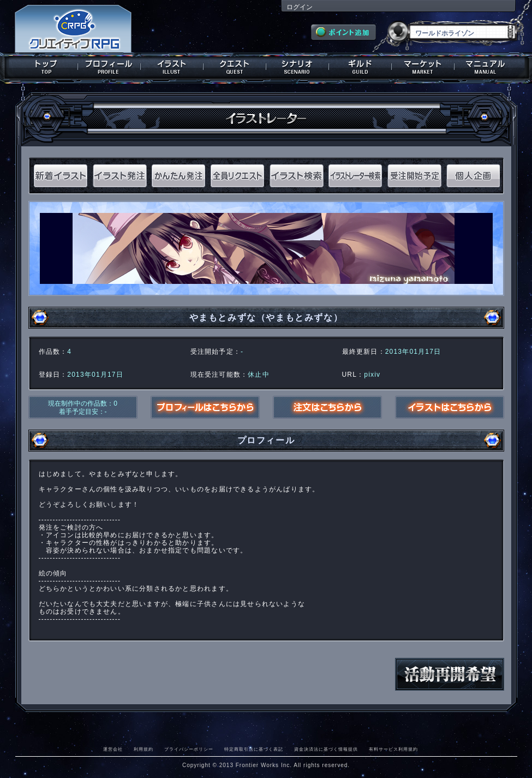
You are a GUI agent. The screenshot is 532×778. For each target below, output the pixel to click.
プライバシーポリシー (189, 749)
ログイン (300, 7)
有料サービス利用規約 (393, 749)
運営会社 (113, 749)
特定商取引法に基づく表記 (254, 749)
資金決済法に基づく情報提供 (326, 749)
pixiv (372, 375)
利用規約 (144, 749)
